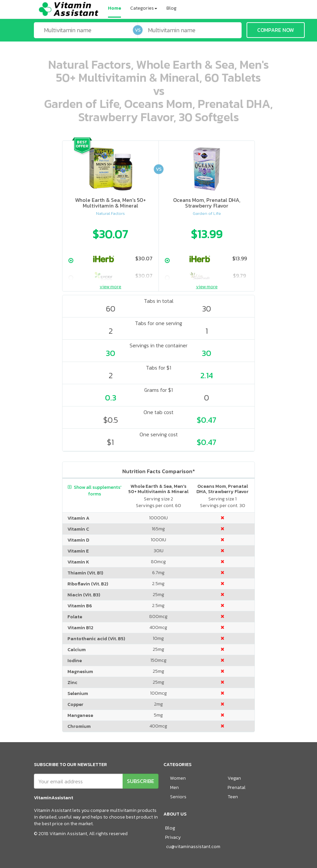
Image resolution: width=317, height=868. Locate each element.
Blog (171, 8)
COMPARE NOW (276, 30)
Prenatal (237, 787)
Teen (233, 797)
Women (178, 778)
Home (114, 8)
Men (174, 787)
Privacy (173, 837)
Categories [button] (144, 8)
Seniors (178, 797)
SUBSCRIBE (141, 781)
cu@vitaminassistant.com (193, 847)
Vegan (234, 778)
